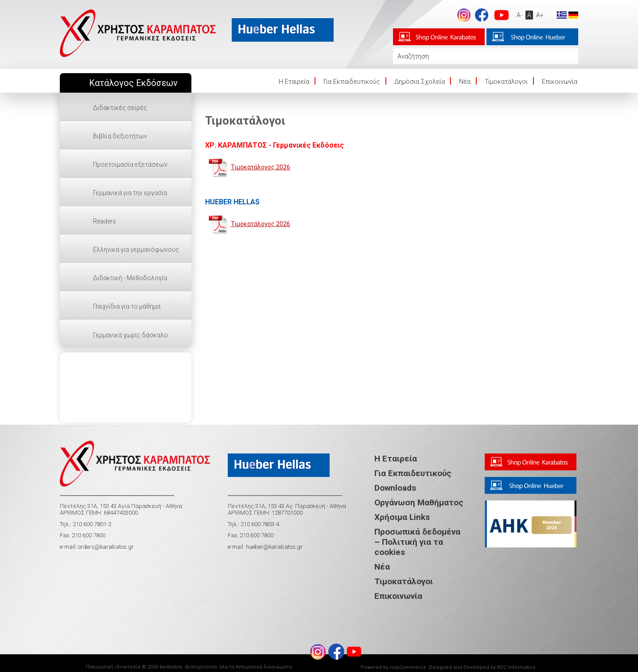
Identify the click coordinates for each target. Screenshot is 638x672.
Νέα (465, 82)
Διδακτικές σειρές (120, 108)
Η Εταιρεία (396, 459)
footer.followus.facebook (482, 15)
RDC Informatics (516, 667)
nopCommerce (408, 667)
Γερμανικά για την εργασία (130, 193)
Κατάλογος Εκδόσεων (133, 83)
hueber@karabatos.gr (274, 547)
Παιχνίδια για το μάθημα (127, 306)
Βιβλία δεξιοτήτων (120, 136)
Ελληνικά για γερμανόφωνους (136, 250)
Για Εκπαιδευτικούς (352, 82)
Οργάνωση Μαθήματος (419, 502)
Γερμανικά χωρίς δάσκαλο (130, 335)
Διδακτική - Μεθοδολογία (130, 278)
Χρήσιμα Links (402, 517)
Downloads (395, 488)
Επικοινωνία (560, 82)
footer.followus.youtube (502, 15)
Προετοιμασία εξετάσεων (130, 164)
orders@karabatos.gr (106, 547)
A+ (540, 15)
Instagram (464, 15)
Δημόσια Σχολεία (420, 82)
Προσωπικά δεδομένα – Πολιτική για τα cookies (417, 542)
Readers (105, 221)
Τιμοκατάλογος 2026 (261, 167)
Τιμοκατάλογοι (506, 82)
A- (519, 15)
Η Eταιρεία (294, 82)
